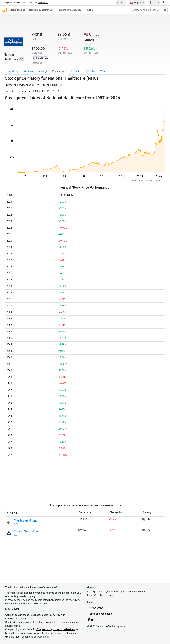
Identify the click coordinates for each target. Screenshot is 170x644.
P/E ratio (76, 71)
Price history (59, 71)
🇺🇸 (136, 3)
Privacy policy (96, 608)
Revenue (28, 71)
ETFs (90, 10)
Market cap (12, 71)
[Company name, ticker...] (149, 10)
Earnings (42, 71)
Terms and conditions (100, 614)
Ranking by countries (41, 10)
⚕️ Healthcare (40, 58)
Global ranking (17, 10)
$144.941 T (43, 3)
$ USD (153, 3)
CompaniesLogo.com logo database (56, 629)
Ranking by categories (70, 10)
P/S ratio (90, 71)
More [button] (103, 71)
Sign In (121, 3)
